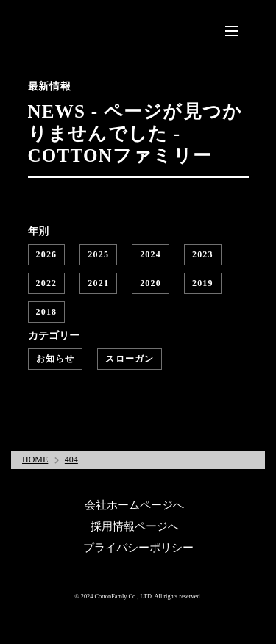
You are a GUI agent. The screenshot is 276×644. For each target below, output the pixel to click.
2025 (98, 254)
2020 (151, 283)
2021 (98, 283)
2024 (151, 254)
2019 (203, 283)
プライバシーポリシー (138, 548)
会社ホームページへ (134, 505)
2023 (203, 254)
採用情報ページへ (135, 526)
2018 (47, 312)
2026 (47, 254)
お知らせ (56, 359)
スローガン (130, 359)
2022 (47, 283)
